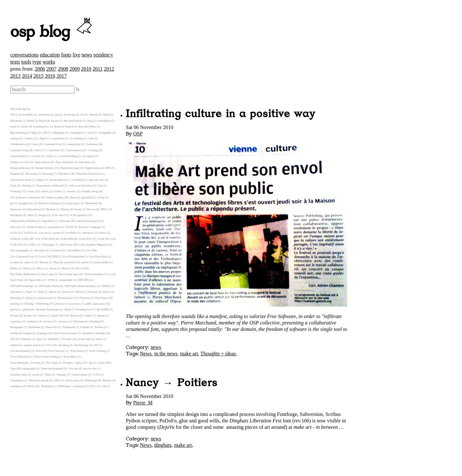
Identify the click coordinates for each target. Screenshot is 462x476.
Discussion (31, 174)
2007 (51, 69)
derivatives (85, 162)
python (26, 309)
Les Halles (71, 233)
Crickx (49, 156)
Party (41, 292)
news (87, 55)
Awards (94, 115)
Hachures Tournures (50, 203)
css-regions (88, 156)
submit (14, 345)
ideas (30, 215)
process (60, 304)
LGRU (32, 245)
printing (15, 304)
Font (100, 186)
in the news (166, 354)
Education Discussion (88, 174)
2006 (40, 69)
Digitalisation (92, 168)
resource (48, 321)
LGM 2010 (85, 239)
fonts (66, 55)
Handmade (91, 203)
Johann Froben (35, 227)
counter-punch (18, 156)
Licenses (55, 250)
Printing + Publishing (36, 304)
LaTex (14, 233)
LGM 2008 (47, 239)
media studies (101, 262)
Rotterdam (34, 327)
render (88, 316)
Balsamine (16, 121)
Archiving (69, 115)
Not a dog (48, 274)
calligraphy (58, 133)
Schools (85, 327)
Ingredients (48, 221)
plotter (29, 298)
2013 (15, 76)
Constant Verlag (19, 150)
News (146, 354)
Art (82, 115)
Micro (40, 268)
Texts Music (70, 357)
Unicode (73, 368)
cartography (105, 133)
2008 (63, 69)
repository (16, 321)
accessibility (26, 115)
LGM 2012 (17, 245)
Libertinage (48, 245)
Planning (15, 298)
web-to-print (72, 380)
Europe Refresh (58, 180)
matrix (85, 262)
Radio (68, 309)
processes (74, 304)
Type (13, 368)
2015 (38, 76)
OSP (138, 134)
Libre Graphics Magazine (94, 245)
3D (12, 115)
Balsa (106, 115)
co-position (58, 138)
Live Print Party (98, 256)
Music (65, 268)
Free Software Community (25, 197)
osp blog (52, 32)
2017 (62, 76)
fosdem (57, 191)
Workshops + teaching (71, 386)
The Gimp (52, 363)
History (65, 209)
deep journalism (64, 162)
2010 (86, 69)
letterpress (88, 233)
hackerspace (73, 203)
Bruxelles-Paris (87, 126)
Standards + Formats (60, 339)
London (15, 262)
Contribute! (54, 150)
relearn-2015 (58, 316)
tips (91, 363)
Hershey (51, 209)
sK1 (13, 339)
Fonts (31, 191)
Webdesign (91, 380)
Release (75, 316)
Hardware (16, 209)
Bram (57, 126)
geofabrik (87, 197)
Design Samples (44, 168)
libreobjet (40, 250)
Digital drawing (69, 168)
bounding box (41, 126)
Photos (80, 292)
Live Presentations (73, 256)
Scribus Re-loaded (21, 333)
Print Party (101, 298)
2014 (27, 76)
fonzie (45, 191)
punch (14, 309)
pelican (66, 292)
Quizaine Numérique (47, 309)
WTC (93, 386)
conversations (24, 55)
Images (43, 215)
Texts (39, 351)
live (76, 55)
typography (29, 368)
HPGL (104, 209)
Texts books (77, 351)
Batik (31, 121)
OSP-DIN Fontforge (22, 286)
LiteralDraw (74, 250)
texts (15, 62)
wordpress (16, 386)
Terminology (81, 345)
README (103, 309)
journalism (55, 227)
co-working (76, 138)
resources (63, 321)
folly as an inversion (81, 186)
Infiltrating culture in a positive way (221, 114)
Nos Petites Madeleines (24, 274)
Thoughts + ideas (218, 354)
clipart (42, 138)
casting (14, 138)
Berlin (42, 121)
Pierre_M (143, 403)
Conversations (73, 150)
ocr (110, 274)
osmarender (66, 280)
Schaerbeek (68, 327)
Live (89, 250)
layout (56, 233)
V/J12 (96, 375)
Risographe (17, 327)
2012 (109, 69)
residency (103, 55)
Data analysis (43, 162)
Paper (29, 292)
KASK (70, 227)
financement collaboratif (50, 186)
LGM (13, 239)
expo (91, 180)
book (13, 126)
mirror (53, 268)
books (25, 126)
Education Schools (21, 180)
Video (48, 375)
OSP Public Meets (49, 286)
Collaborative (18, 144)
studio (99, 339)
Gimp (101, 197)
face (102, 180)
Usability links (19, 375)
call (44, 133)
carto (90, 133)
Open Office (36, 280)
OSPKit (106, 286)
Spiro (40, 339)
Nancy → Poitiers (172, 383)
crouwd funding (68, 156)
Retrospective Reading (87, 321)
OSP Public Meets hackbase (80, 286)
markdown (70, 262)
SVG (49, 345)
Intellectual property (88, 221)
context (38, 150)
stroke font (84, 339)
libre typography (20, 250)
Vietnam (61, 375)
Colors (34, 144)
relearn (41, 316)
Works (31, 386)
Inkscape (65, 221)
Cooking (93, 150)
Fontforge (16, 191)
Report (101, 316)
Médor (14, 268)
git (12, 203)
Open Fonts (17, 280)
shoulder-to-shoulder (94, 333)
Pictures (93, 292)
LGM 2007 (28, 239)
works (49, 62)
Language (95, 227)
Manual (44, 262)
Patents (53, 292)
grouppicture (26, 203)
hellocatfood (34, 209)
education (50, 55)
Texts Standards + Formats (25, 363)
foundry (72, 191)
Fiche (13, 186)
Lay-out (43, 233)
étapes (40, 180)
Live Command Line (22, 256)
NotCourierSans (94, 274)
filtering (26, 186)
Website (107, 380)
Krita (81, 227)
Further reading (54, 197)
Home (78, 209)
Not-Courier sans (68, 274)
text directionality (20, 351)
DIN (108, 168)
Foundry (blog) (90, 191)
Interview (16, 227)
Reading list (83, 309)
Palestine (15, 292)
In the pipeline (78, 215)
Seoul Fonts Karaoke (65, 333)
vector (36, 375)
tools (26, 62)
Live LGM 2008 (48, 256)
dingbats (163, 445)
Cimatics (28, 138)
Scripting (41, 333)
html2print (16, 215)
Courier (36, 156)
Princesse (85, 298)
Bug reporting (18, 133)
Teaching (63, 345)
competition (73, 144)
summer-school (32, 345)
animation (44, 115)
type (37, 62)
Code (91, 138)
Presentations (65, 298)
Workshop (47, 386)
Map (56, 262)
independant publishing (23, 221)
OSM (51, 280)
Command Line (52, 144)
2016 (50, 76)
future (73, 197)
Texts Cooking (97, 351)
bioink (55, 121)
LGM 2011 (104, 239)
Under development (52, 368)
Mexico (27, 268)
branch (70, 126)
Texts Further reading (46, 357)
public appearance (96, 304)
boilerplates (104, 121)
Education (64, 174)
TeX (96, 345)
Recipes (28, 316)
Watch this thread (38, 380)
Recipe (14, 316)
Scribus (99, 327)
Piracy (107, 292)
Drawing (48, 174)
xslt (103, 386)
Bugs (34, 133)
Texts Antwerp (57, 351)
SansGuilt (51, 327)
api (57, 115)
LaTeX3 (29, 233)
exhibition (78, 180)
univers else (90, 368)
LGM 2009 (67, 239)
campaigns (76, 133)
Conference (92, 144)
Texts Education (19, 357)
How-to (91, 209)
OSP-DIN (83, 280)
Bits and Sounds (73, 121)
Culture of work (19, 162)
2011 (97, 69)
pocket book (45, 298)
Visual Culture (79, 375)
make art (189, 354)
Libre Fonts (66, 245)
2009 (74, 69)
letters (103, 233)
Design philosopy (20, 168)
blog (90, 121)
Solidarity (26, 339)
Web (57, 380)
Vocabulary (17, 380)
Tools (101, 363)
